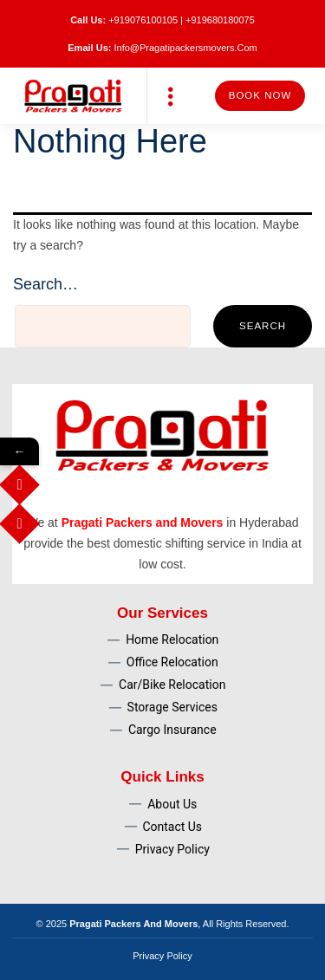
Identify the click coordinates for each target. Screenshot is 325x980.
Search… (45, 284)
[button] (171, 96)
